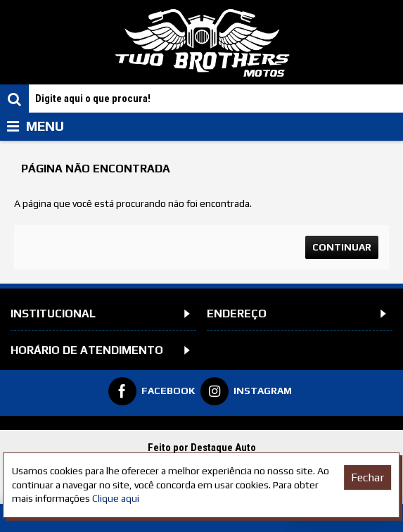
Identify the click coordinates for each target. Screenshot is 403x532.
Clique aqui (116, 498)
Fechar (367, 477)
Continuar (342, 247)
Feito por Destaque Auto (202, 448)
